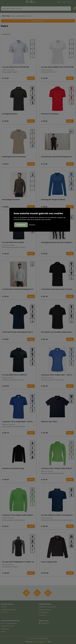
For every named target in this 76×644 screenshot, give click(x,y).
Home (13, 16)
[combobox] (34, 9)
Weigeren (32, 225)
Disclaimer (43, 615)
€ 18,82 (5, 207)
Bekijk (31, 78)
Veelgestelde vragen (9, 610)
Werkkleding (21, 16)
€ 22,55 (6, 386)
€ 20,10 (5, 296)
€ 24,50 (6, 573)
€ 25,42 (45, 339)
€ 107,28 (45, 573)
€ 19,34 (44, 254)
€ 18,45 (6, 254)
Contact (4, 607)
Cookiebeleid (44, 612)
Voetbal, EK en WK (7, 626)
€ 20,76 (44, 296)
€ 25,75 (44, 386)
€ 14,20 (5, 78)
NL (59, 2)
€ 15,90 (5, 121)
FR (64, 2)
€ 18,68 (5, 339)
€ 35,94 (6, 480)
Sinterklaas (5, 629)
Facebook (44, 623)
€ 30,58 (45, 433)
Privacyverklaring (45, 610)
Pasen (3, 631)
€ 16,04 (44, 121)
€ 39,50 (44, 526)
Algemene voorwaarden (48, 607)
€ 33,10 (44, 480)
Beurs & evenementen (9, 623)
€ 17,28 (44, 164)
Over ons (4, 612)
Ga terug (6, 16)
